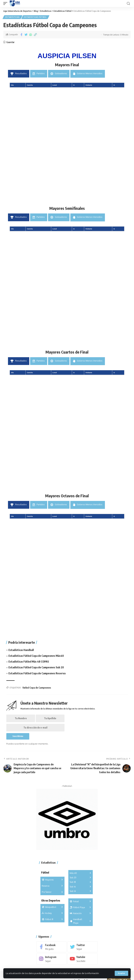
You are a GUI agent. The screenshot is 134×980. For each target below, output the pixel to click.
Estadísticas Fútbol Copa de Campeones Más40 (36, 656)
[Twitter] (83, 947)
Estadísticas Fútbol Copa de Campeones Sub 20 (36, 667)
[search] (128, 4)
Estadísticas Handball (21, 650)
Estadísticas (12, 17)
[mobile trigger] (6, 3)
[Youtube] (83, 960)
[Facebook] (51, 947)
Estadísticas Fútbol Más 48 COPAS (29, 661)
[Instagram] (51, 960)
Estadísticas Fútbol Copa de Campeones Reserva (37, 673)
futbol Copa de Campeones (37, 687)
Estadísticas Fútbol (35, 17)
